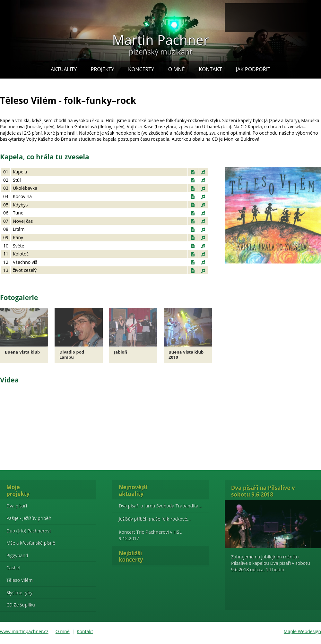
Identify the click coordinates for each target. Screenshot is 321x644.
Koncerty (141, 69)
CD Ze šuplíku (21, 605)
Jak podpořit (253, 69)
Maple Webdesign (302, 631)
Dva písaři (17, 506)
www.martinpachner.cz (24, 631)
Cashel (13, 568)
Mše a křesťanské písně (31, 543)
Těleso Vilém (20, 580)
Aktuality (64, 69)
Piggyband (17, 555)
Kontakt (210, 69)
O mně (177, 69)
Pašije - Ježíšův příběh (29, 518)
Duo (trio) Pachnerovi (29, 531)
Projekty (103, 69)
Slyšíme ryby (19, 593)
